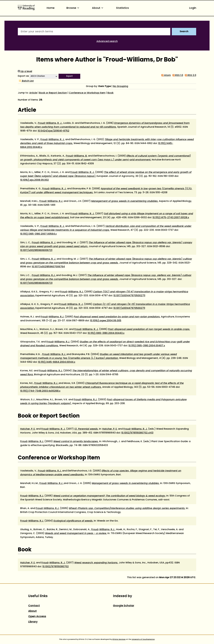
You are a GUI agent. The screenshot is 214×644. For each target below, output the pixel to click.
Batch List (26, 81)
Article (33, 93)
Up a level (25, 72)
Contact (34, 606)
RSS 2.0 (190, 75)
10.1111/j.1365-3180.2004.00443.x (106, 333)
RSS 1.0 (177, 75)
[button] (69, 76)
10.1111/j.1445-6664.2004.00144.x (57, 362)
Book (110, 93)
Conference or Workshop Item (87, 93)
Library (33, 622)
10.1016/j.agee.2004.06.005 (106, 321)
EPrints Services (119, 639)
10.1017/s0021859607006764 (48, 267)
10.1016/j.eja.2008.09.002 (34, 180)
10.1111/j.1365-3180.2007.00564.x (38, 234)
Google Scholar (124, 606)
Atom (165, 75)
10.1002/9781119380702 (56, 567)
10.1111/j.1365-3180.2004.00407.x (147, 346)
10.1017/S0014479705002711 (129, 296)
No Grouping (121, 86)
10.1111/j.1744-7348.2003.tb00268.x (40, 391)
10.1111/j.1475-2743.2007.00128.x (171, 218)
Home (51, 8)
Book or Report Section (53, 93)
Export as (23, 76)
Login (193, 8)
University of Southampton (143, 639)
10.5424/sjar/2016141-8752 (53, 131)
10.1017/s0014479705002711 (129, 308)
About (98, 8)
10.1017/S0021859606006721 (36, 283)
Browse (73, 8)
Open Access (37, 617)
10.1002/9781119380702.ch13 (137, 433)
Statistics (122, 8)
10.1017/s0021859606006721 (36, 250)
